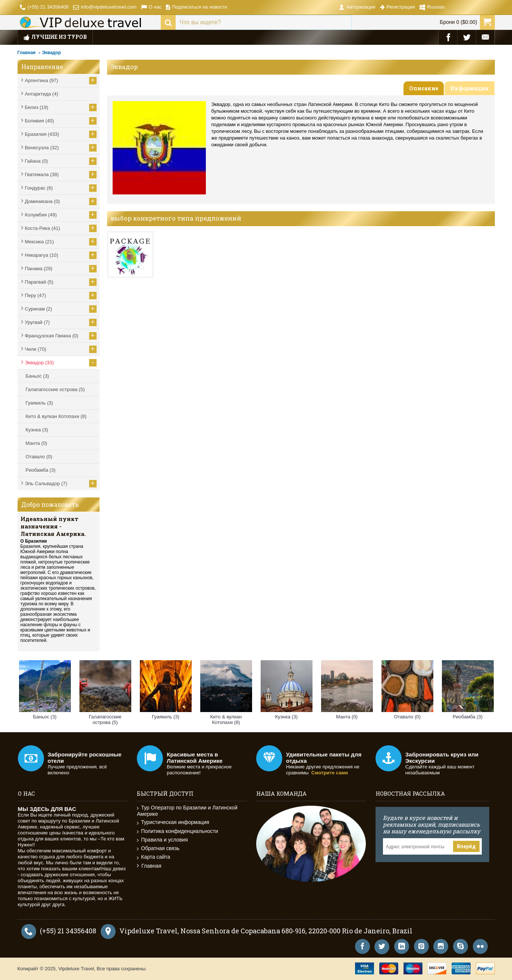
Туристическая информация (173, 822)
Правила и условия (162, 840)
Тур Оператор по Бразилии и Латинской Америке (187, 811)
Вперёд (466, 846)
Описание (424, 88)
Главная (27, 53)
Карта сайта (153, 857)
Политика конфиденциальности (178, 831)
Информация (469, 88)
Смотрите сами (330, 773)
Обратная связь (158, 848)
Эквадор (52, 53)
